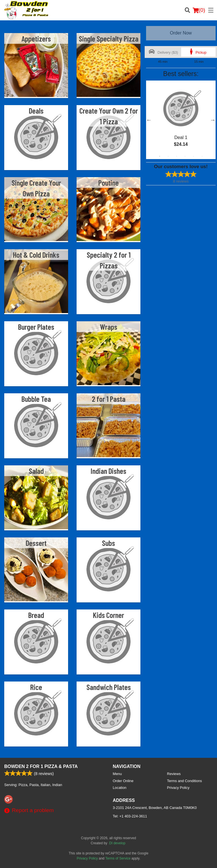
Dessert (36, 543)
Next (213, 120)
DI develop (117, 843)
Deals (36, 110)
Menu (117, 774)
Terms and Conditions (185, 781)
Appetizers (36, 38)
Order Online (123, 781)
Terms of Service (118, 858)
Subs (108, 543)
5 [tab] (194, 156)
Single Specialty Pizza (109, 38)
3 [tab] (177, 156)
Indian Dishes (108, 471)
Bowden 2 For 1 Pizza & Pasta (41, 766)
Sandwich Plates (109, 687)
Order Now (181, 33)
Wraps (109, 327)
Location (120, 788)
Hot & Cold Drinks (36, 255)
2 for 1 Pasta (109, 399)
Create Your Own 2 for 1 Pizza (109, 116)
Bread (36, 615)
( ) (199, 10)
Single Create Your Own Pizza (36, 188)
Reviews (174, 774)
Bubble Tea (36, 399)
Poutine (108, 183)
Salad (36, 471)
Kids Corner (108, 615)
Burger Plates (36, 327)
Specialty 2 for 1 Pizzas (109, 260)
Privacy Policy (178, 788)
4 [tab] (185, 156)
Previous (149, 120)
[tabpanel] (181, 120)
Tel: (130, 816)
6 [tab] (202, 156)
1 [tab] (160, 156)
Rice (36, 687)
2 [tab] (168, 156)
